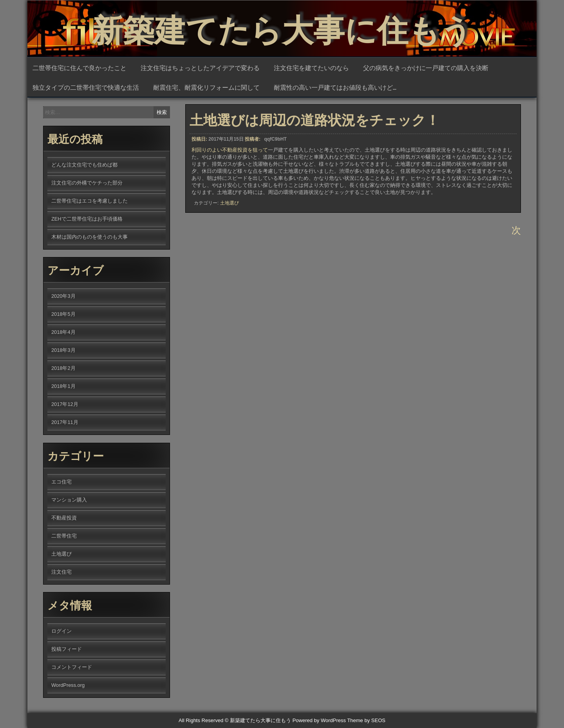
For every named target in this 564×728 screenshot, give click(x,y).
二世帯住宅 (64, 536)
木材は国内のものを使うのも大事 (89, 237)
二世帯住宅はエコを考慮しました (89, 201)
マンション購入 (69, 500)
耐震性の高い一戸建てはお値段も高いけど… (335, 87)
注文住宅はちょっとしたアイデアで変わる (200, 67)
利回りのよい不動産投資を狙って (230, 155)
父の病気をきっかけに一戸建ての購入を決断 (426, 67)
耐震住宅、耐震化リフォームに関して (206, 87)
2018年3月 (63, 350)
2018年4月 (63, 332)
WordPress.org (68, 685)
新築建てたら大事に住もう (282, 27)
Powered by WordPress (319, 720)
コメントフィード (72, 667)
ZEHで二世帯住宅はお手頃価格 (87, 219)
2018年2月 (63, 368)
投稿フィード (67, 649)
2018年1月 (63, 386)
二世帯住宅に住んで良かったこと (80, 67)
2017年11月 (65, 422)
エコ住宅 (61, 482)
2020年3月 (63, 296)
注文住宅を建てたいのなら (311, 67)
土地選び (230, 208)
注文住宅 (61, 572)
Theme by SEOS (366, 720)
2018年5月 (63, 314)
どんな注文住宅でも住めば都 (84, 165)
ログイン (61, 631)
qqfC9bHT (275, 144)
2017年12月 (65, 404)
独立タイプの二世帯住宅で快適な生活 (86, 87)
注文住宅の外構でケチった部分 (87, 183)
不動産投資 (64, 518)
